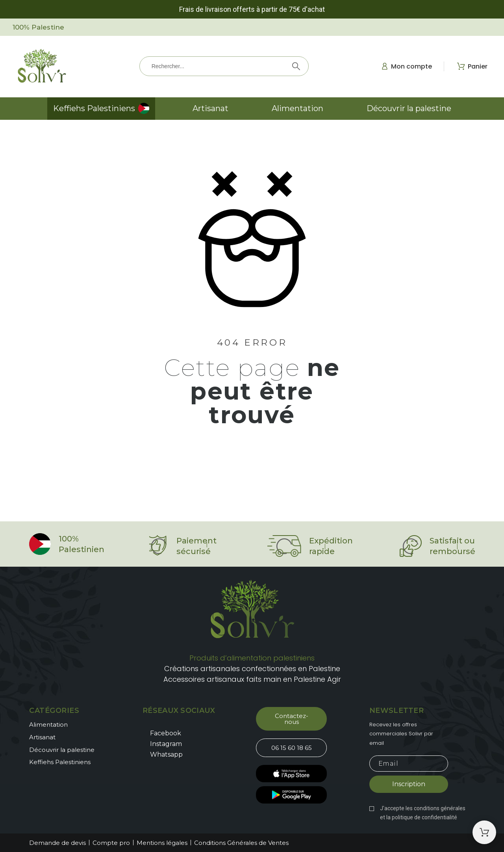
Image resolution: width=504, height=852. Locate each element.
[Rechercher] (224, 66)
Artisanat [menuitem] (210, 108)
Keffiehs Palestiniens (60, 762)
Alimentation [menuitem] (297, 108)
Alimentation (48, 725)
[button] (291, 719)
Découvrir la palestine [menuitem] (409, 108)
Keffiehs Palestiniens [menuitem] (94, 108)
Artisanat (42, 737)
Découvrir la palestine (62, 750)
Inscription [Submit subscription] (409, 784)
